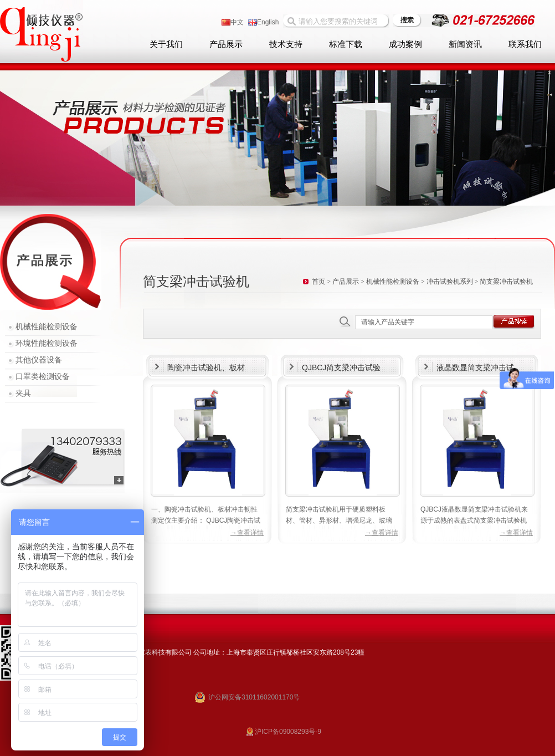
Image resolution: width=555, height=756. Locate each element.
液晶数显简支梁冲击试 (475, 367)
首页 (318, 282)
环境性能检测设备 (47, 343)
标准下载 (346, 44)
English (263, 22)
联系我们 (525, 44)
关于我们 (166, 44)
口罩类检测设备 (43, 377)
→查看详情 (247, 533)
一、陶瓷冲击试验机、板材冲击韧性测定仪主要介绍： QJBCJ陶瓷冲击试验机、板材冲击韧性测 (206, 520)
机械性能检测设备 (47, 327)
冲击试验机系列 (450, 282)
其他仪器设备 (39, 360)
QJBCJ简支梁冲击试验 (341, 367)
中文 (233, 22)
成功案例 (405, 44)
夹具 (23, 393)
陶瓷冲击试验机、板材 (206, 367)
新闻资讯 (465, 44)
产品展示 (226, 44)
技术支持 (286, 44)
